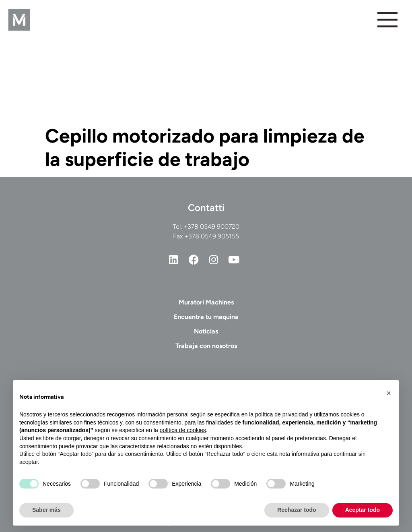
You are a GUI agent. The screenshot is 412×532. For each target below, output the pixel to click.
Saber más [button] (46, 510)
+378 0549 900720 (211, 227)
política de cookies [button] (183, 430)
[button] (389, 393)
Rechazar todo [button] (297, 510)
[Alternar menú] (387, 20)
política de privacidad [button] (282, 414)
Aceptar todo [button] (363, 510)
